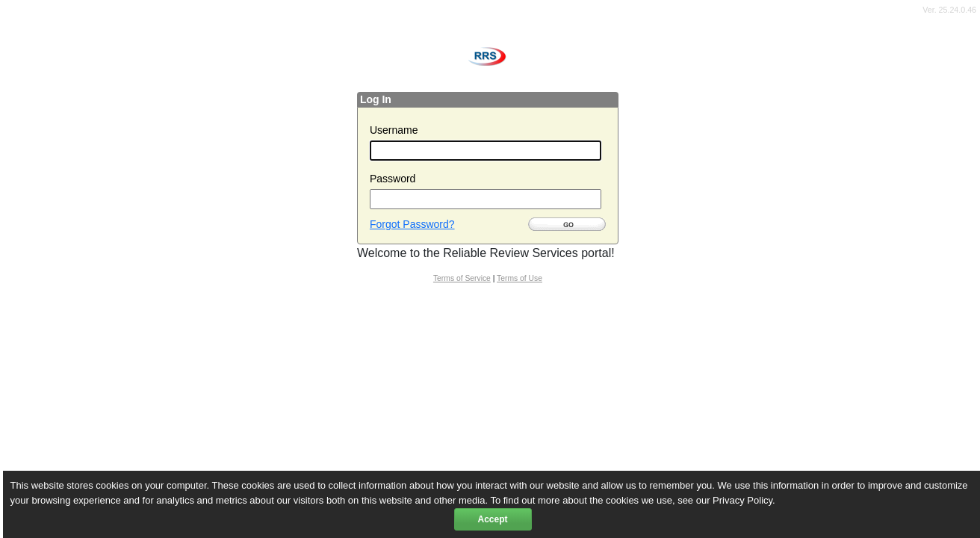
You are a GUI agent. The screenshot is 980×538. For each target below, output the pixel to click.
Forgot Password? (412, 224)
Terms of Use (520, 278)
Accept (492, 519)
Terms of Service (462, 278)
